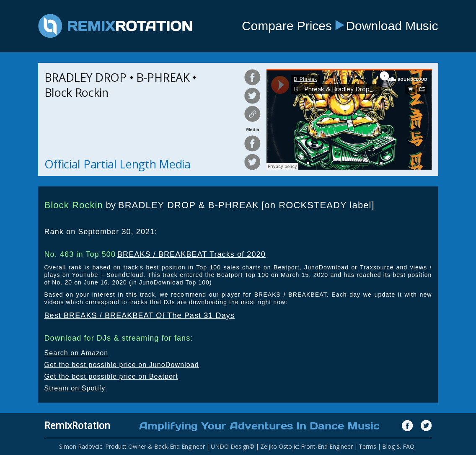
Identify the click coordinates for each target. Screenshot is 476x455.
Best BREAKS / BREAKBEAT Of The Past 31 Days (140, 315)
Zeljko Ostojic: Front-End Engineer (307, 446)
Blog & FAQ (398, 446)
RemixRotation (77, 425)
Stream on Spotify (75, 388)
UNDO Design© (233, 446)
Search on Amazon (76, 353)
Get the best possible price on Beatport (111, 376)
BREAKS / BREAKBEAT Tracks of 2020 (191, 254)
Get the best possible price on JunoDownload (122, 365)
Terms (367, 446)
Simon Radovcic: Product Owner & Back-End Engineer (132, 446)
